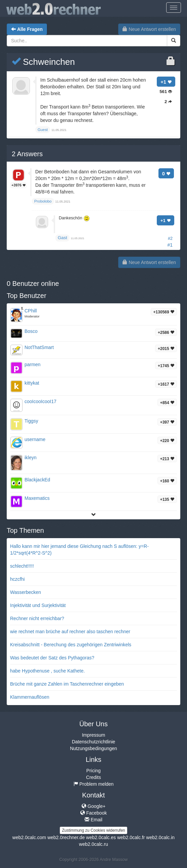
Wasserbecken (26, 592)
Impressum (93, 735)
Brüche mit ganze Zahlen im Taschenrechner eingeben (67, 684)
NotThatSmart (39, 347)
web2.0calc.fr (131, 837)
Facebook (93, 813)
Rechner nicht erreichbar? (37, 618)
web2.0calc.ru (93, 844)
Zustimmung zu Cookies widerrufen (93, 830)
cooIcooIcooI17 (40, 401)
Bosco (31, 331)
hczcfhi (17, 579)
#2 (170, 238)
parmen (32, 364)
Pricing (93, 771)
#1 (170, 245)
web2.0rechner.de (66, 837)
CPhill (31, 311)
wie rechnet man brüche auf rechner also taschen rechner (70, 632)
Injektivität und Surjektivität (38, 605)
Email (93, 820)
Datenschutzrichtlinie (93, 742)
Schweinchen (43, 62)
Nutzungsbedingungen (93, 748)
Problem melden (94, 784)
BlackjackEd (37, 480)
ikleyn (31, 458)
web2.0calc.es (101, 837)
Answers (27, 154)
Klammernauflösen (30, 697)
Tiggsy (31, 421)
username (35, 439)
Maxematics (37, 498)
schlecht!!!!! (22, 566)
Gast (62, 238)
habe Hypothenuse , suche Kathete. (48, 671)
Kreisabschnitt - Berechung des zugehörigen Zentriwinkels (71, 645)
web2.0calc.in (160, 837)
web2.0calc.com (29, 837)
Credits (93, 777)
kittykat (32, 383)
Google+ (93, 806)
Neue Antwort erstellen (149, 29)
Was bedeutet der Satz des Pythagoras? (52, 658)
